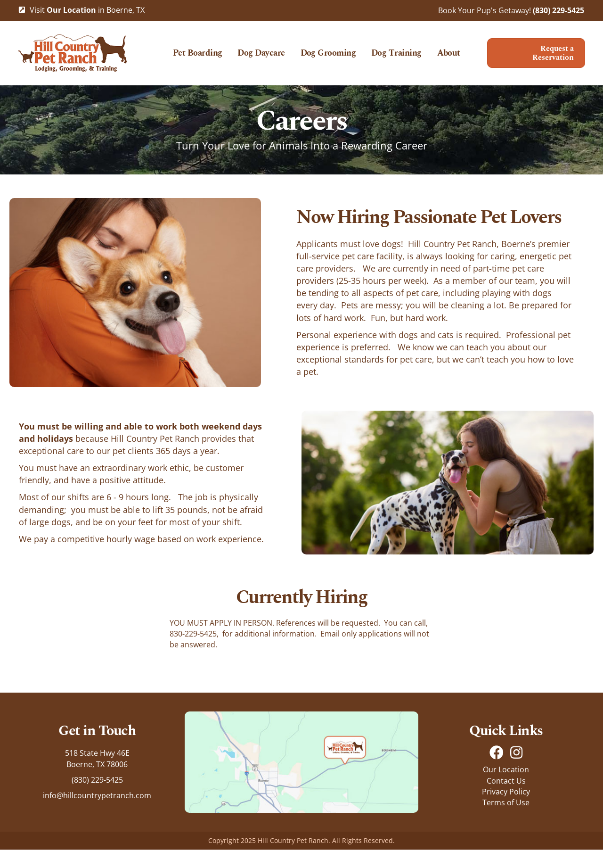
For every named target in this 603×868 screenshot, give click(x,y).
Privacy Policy (506, 810)
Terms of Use (506, 821)
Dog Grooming (348, 51)
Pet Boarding (217, 51)
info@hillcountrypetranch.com (97, 814)
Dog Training (416, 51)
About (316, 74)
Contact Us (506, 799)
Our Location (506, 788)
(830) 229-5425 (558, 10)
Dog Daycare (281, 51)
